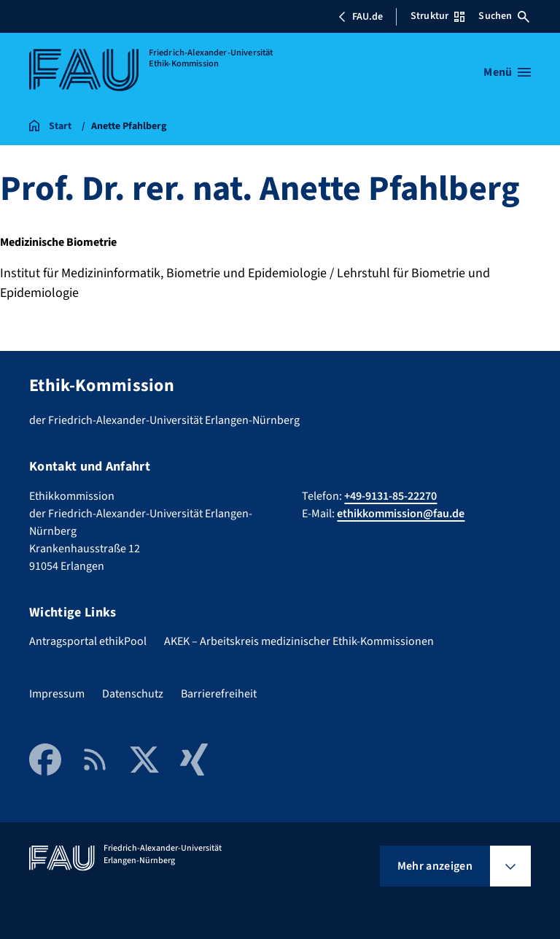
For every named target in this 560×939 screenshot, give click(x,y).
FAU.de (360, 17)
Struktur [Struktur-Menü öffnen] (437, 16)
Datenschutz (133, 694)
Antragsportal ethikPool (88, 641)
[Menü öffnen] (507, 72)
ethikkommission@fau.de (401, 514)
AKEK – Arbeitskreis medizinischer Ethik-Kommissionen (299, 641)
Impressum (57, 694)
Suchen (504, 16)
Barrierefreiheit (219, 694)
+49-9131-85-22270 (390, 496)
